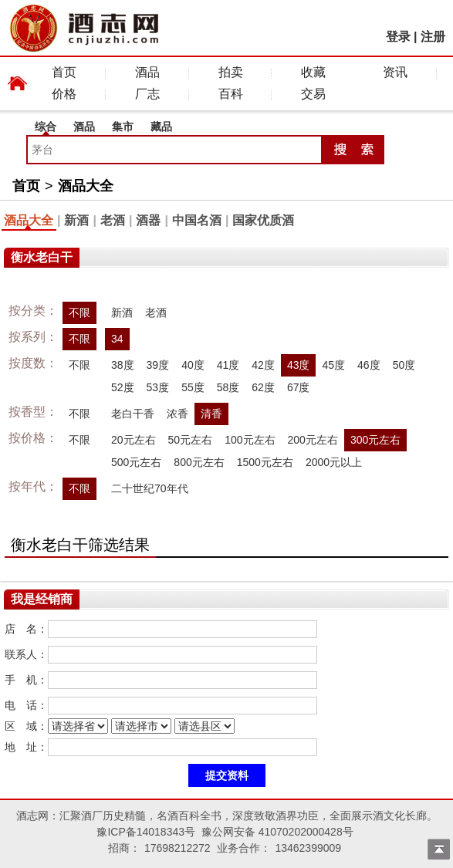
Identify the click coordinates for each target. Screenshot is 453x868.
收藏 (313, 72)
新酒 (76, 220)
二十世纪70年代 (150, 488)
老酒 (113, 220)
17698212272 (177, 848)
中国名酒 (197, 220)
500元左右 (136, 462)
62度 (263, 387)
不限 (79, 312)
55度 (193, 387)
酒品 (147, 72)
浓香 (177, 414)
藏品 (161, 127)
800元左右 (199, 462)
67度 (299, 387)
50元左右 (191, 440)
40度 (193, 365)
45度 (333, 365)
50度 (404, 365)
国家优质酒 (263, 220)
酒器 (148, 220)
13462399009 (308, 848)
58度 (228, 387)
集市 (123, 127)
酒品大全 (86, 186)
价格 (64, 94)
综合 (46, 127)
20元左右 (134, 440)
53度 (158, 387)
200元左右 (313, 440)
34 (117, 339)
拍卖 (231, 72)
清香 (211, 414)
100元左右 (250, 440)
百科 (231, 94)
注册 (433, 37)
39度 (158, 365)
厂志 (147, 94)
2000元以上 (334, 462)
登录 (398, 37)
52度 (123, 387)
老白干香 (133, 414)
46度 (369, 365)
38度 (123, 365)
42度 (263, 365)
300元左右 (375, 440)
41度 (228, 365)
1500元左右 (265, 462)
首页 (64, 72)
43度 (299, 365)
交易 (313, 94)
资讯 (395, 72)
